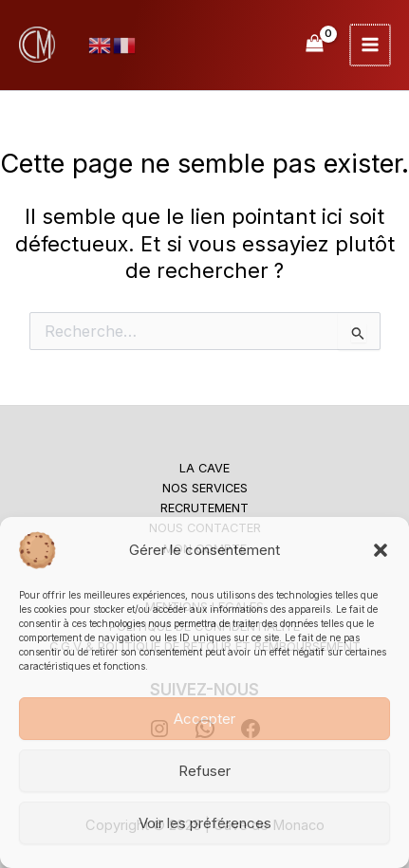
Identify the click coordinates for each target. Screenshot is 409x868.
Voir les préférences (205, 823)
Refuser (204, 771)
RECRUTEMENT (204, 508)
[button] (381, 550)
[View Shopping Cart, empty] (316, 45)
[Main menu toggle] (371, 45)
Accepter (204, 719)
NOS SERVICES (205, 488)
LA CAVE (204, 468)
